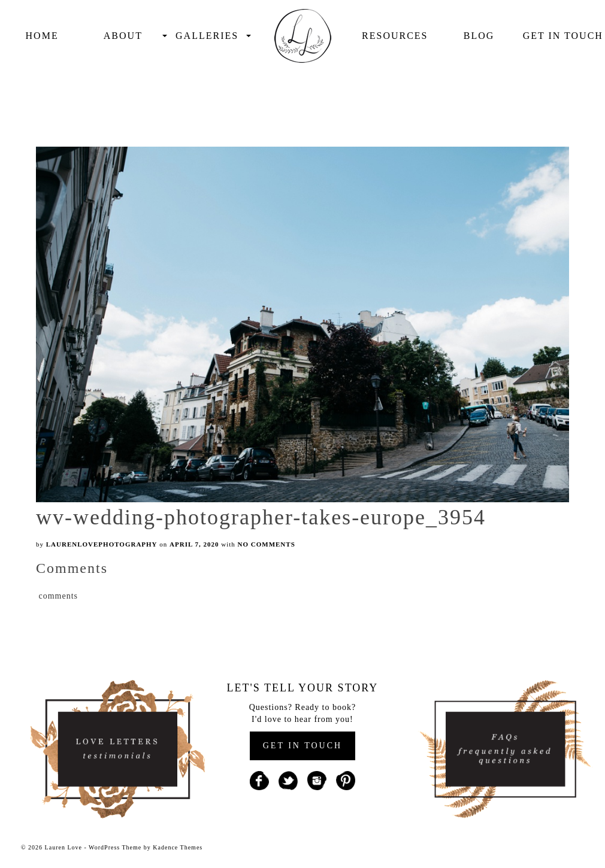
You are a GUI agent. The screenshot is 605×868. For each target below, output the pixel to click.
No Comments (267, 544)
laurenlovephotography (102, 544)
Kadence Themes (178, 847)
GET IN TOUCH (302, 746)
